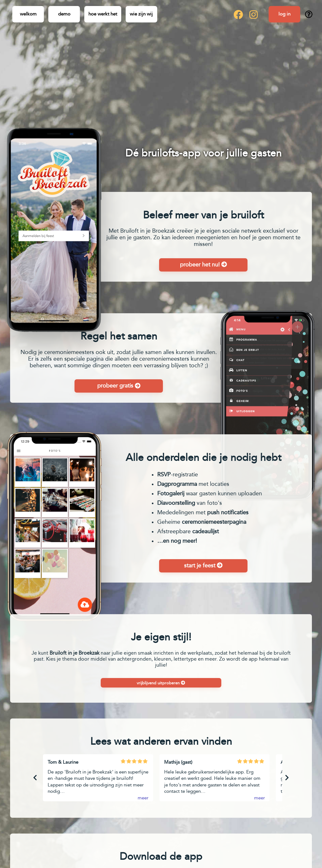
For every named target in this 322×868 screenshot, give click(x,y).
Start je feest (203, 565)
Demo (64, 14)
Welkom (28, 14)
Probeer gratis (119, 386)
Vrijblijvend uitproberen (161, 683)
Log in (284, 14)
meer (143, 798)
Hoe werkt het (103, 14)
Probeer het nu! (203, 265)
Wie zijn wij (141, 14)
